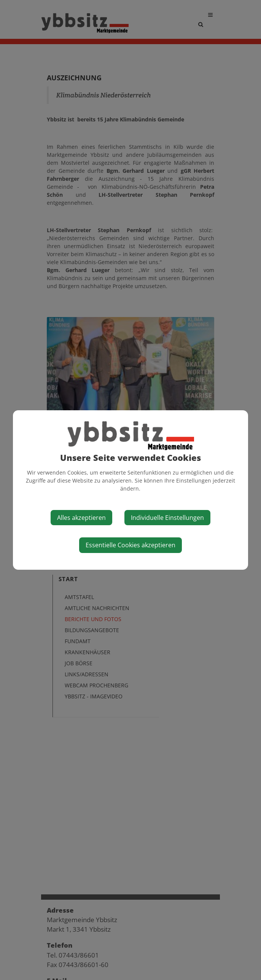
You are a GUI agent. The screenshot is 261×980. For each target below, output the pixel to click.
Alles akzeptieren (81, 518)
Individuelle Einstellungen (167, 518)
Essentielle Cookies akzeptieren (130, 545)
